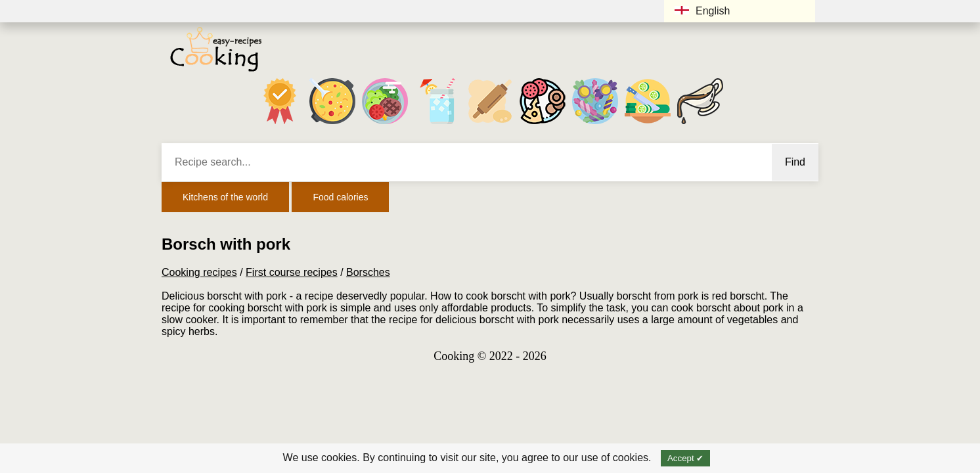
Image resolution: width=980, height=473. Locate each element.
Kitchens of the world (225, 197)
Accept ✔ (685, 458)
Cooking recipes (199, 272)
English (702, 11)
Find (795, 162)
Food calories (340, 197)
